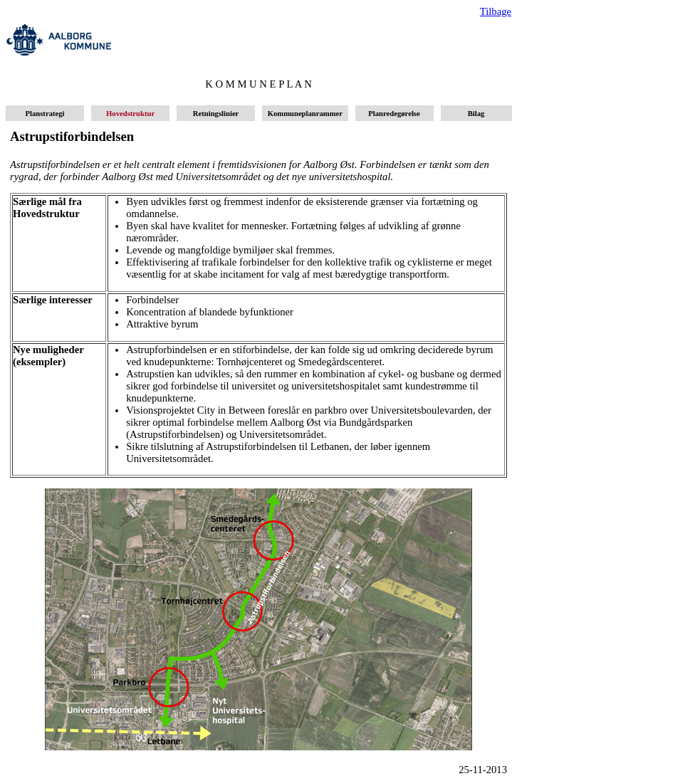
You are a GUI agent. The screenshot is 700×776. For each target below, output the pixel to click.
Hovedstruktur (130, 114)
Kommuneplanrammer (305, 114)
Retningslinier (216, 114)
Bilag (476, 114)
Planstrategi (45, 114)
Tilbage (496, 11)
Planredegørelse (395, 114)
